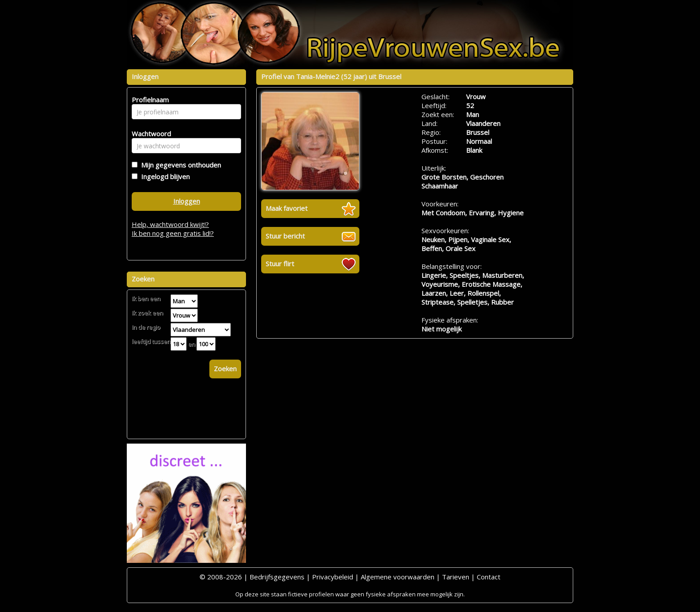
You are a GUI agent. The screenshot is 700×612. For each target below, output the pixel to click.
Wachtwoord (149, 134)
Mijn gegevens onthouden (179, 165)
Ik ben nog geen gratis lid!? (173, 233)
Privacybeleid (333, 577)
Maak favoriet (287, 208)
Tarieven (456, 577)
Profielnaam (149, 100)
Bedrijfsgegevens (277, 577)
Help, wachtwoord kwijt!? (170, 224)
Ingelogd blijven (164, 176)
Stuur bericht (285, 236)
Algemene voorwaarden (398, 577)
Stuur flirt (280, 264)
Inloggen (187, 201)
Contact (489, 577)
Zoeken (225, 369)
